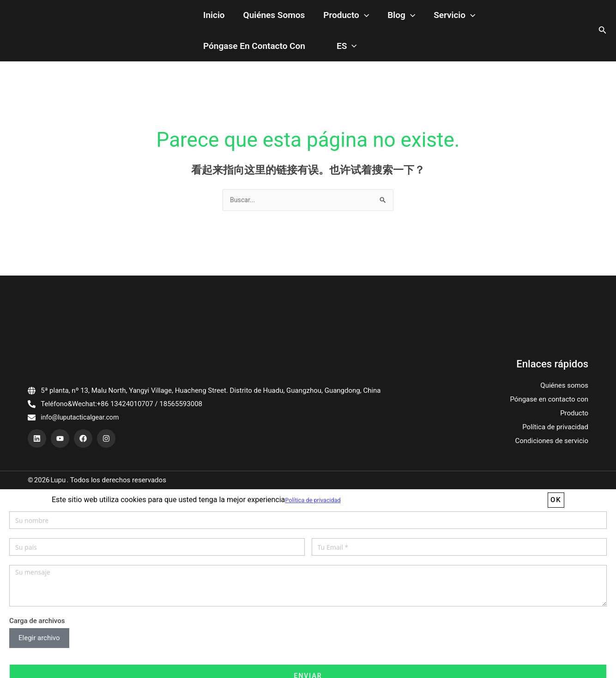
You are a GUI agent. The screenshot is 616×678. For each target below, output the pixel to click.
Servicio (413, 15)
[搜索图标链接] (603, 31)
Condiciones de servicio (552, 442)
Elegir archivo (39, 639)
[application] (341, 15)
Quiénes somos (260, 15)
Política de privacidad (555, 428)
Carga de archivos (37, 622)
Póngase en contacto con (494, 15)
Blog (369, 15)
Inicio (209, 15)
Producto (323, 15)
